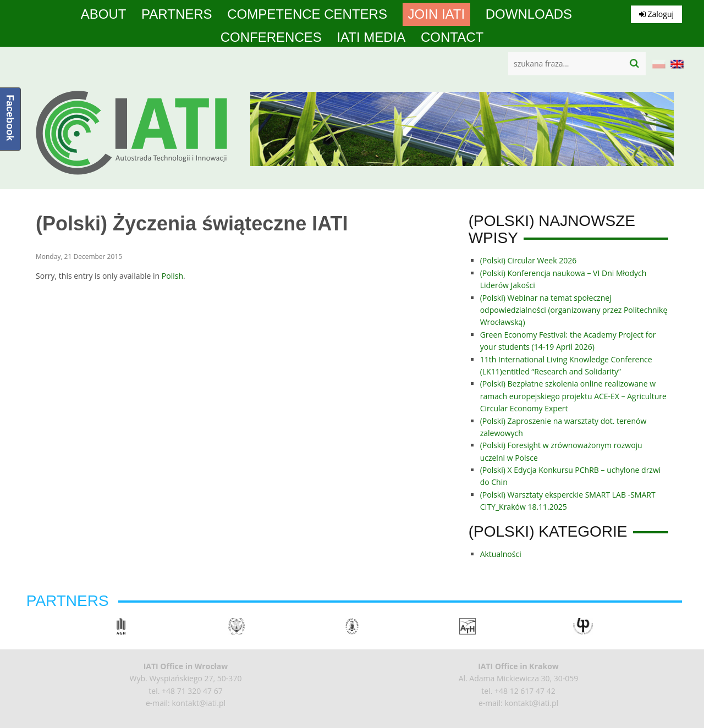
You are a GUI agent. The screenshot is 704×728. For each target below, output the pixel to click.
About (104, 14)
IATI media (371, 37)
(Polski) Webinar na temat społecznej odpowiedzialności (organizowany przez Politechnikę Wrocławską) (574, 310)
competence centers (307, 14)
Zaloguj (656, 14)
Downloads (529, 14)
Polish (172, 276)
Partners (177, 14)
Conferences (271, 37)
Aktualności (501, 554)
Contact (452, 37)
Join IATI (437, 14)
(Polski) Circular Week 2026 (529, 260)
